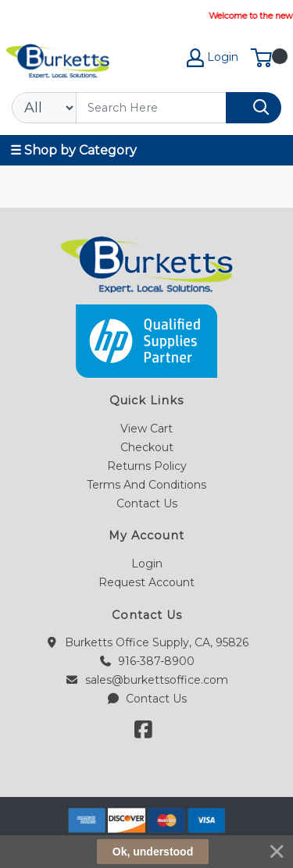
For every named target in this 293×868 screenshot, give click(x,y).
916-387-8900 (146, 661)
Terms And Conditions (146, 485)
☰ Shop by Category (73, 150)
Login (147, 564)
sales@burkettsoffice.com (146, 680)
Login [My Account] (213, 58)
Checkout (147, 447)
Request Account (146, 582)
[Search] (151, 108)
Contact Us (147, 503)
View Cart (146, 429)
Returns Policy (147, 466)
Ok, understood (153, 852)
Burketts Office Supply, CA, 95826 (146, 642)
